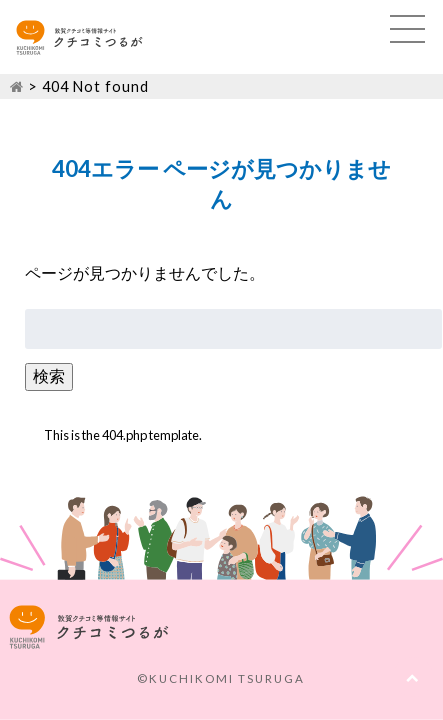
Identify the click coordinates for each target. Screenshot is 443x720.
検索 (49, 375)
